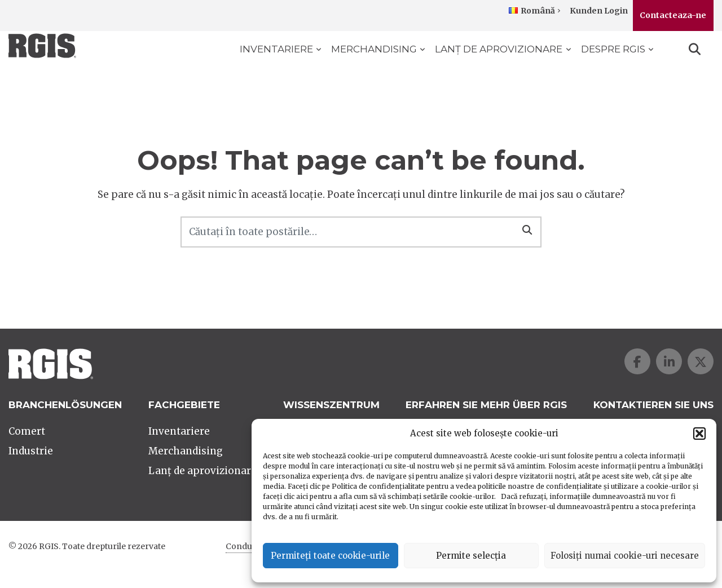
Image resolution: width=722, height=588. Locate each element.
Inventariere (276, 49)
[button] (699, 434)
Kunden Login (599, 11)
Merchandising (374, 49)
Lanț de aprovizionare (499, 49)
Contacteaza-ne (673, 15)
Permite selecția (471, 556)
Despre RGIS (613, 49)
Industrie (31, 451)
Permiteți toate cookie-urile (330, 556)
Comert (27, 431)
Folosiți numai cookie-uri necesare (625, 556)
